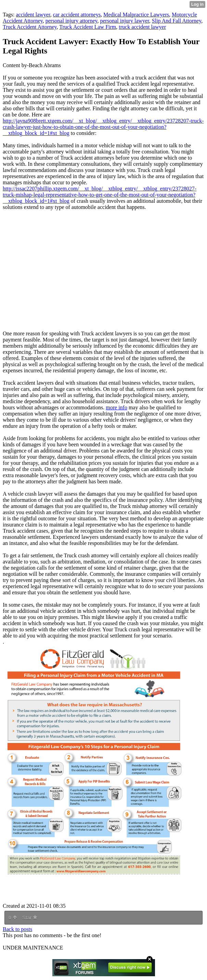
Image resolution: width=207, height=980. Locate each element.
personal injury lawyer (125, 21)
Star (30, 918)
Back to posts (17, 929)
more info (117, 407)
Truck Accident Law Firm (88, 27)
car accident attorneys (77, 15)
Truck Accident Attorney (30, 27)
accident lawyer (33, 15)
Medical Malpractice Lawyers (136, 15)
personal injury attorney (72, 21)
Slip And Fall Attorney (177, 21)
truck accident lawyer (142, 27)
